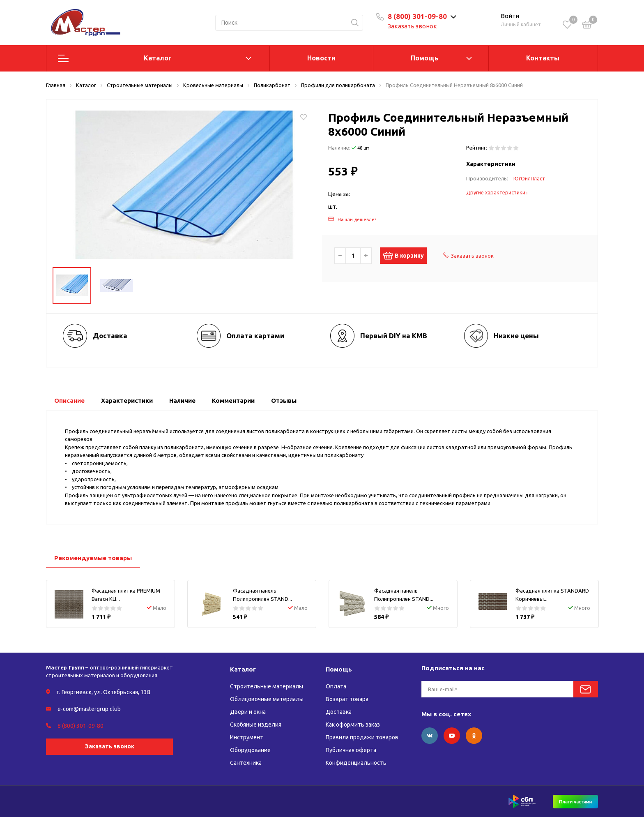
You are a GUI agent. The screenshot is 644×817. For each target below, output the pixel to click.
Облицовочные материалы (267, 699)
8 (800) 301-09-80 (417, 16)
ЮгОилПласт (529, 178)
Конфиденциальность (356, 763)
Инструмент (247, 737)
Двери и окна (248, 712)
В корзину (408, 256)
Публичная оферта (351, 750)
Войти (510, 16)
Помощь (424, 58)
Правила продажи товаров (362, 737)
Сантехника (246, 763)
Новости (321, 58)
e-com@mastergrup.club (89, 709)
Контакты (543, 58)
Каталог (158, 58)
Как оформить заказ (353, 725)
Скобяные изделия (256, 725)
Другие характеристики (497, 192)
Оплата (336, 686)
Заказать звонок (412, 26)
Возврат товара (347, 699)
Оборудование (250, 750)
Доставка (339, 712)
